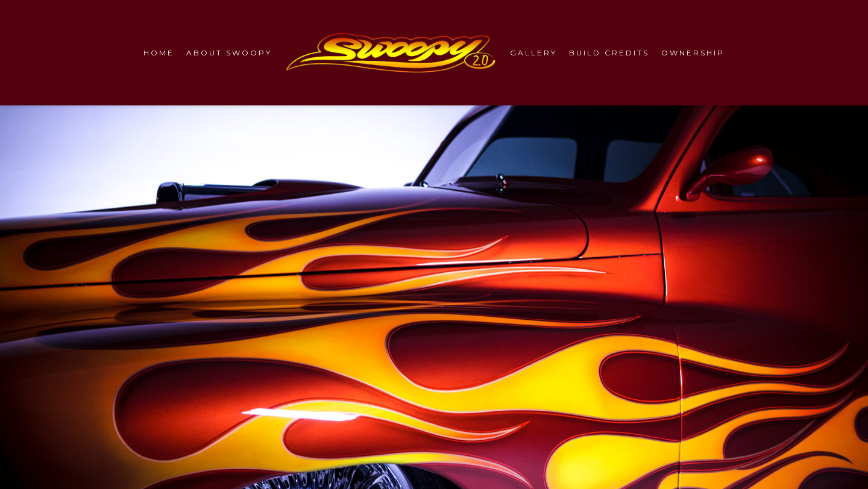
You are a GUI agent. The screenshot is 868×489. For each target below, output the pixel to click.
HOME (159, 53)
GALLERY (533, 53)
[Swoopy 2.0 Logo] (391, 53)
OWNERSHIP (693, 53)
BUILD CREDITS (609, 53)
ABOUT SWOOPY (229, 53)
